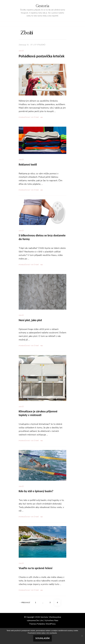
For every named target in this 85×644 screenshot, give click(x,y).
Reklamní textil (28, 164)
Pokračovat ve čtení (31, 117)
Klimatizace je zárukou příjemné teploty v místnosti (38, 413)
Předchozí (25, 603)
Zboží (21, 51)
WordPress (51, 624)
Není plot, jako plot (30, 320)
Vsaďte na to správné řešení (35, 568)
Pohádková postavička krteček (42, 56)
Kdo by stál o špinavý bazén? (36, 491)
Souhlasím (42, 638)
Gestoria (42, 6)
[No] (82, 636)
